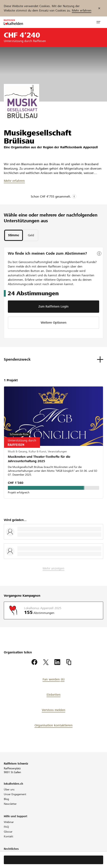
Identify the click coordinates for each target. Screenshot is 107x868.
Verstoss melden (54, 710)
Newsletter (10, 804)
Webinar (9, 822)
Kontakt (9, 836)
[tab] (14, 235)
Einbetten (54, 695)
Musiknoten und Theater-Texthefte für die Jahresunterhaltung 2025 (39, 459)
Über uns (9, 789)
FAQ (6, 827)
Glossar (8, 832)
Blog (6, 799)
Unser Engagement (15, 794)
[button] (98, 22)
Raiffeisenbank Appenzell (79, 147)
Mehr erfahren (82, 10)
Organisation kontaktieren (54, 725)
